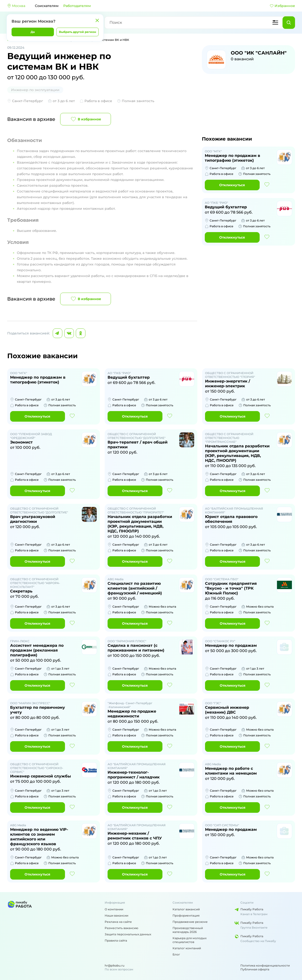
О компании (114, 909)
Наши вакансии (116, 915)
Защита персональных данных (128, 934)
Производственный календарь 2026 (188, 930)
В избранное (86, 119)
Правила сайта (116, 940)
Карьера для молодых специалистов (190, 940)
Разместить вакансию (122, 928)
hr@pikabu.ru (115, 965)
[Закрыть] (97, 20)
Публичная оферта (255, 969)
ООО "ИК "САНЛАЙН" (259, 53)
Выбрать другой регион (77, 32)
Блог (176, 954)
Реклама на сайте (118, 922)
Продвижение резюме (190, 922)
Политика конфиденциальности (265, 965)
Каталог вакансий (186, 909)
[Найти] (289, 23)
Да (33, 32)
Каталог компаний (187, 948)
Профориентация (186, 915)
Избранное (282, 6)
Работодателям (77, 6)
